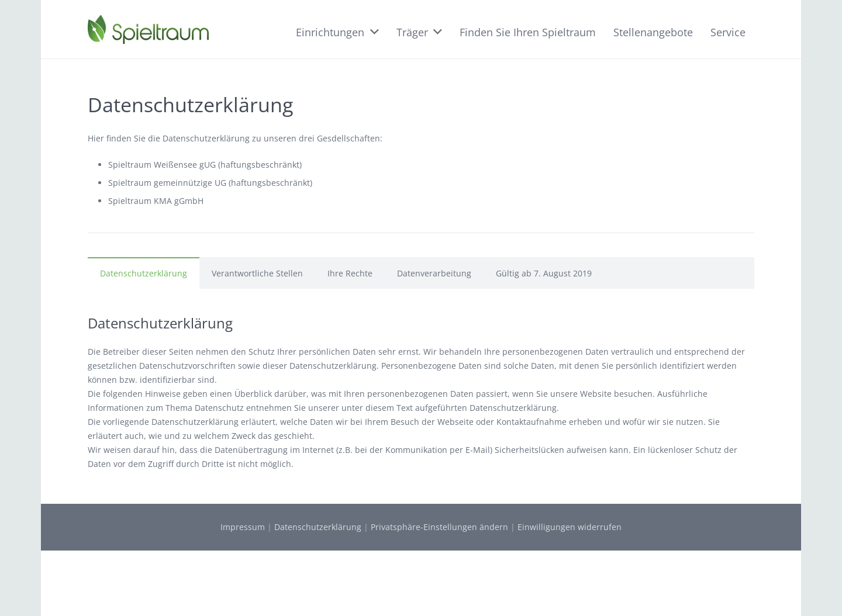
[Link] (148, 29)
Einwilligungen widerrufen (570, 527)
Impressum (243, 527)
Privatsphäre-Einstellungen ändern (439, 527)
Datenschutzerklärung (318, 527)
